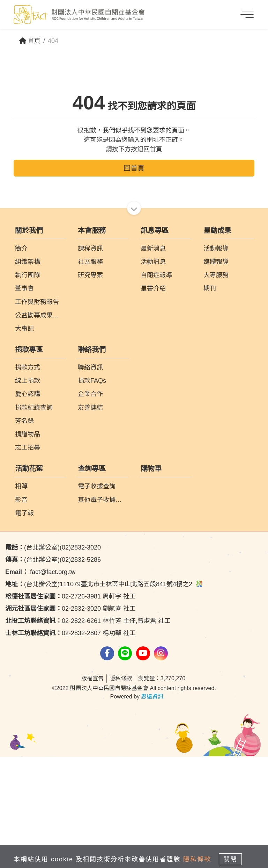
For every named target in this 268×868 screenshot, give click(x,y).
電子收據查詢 (97, 597)
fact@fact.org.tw (40, 683)
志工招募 (28, 559)
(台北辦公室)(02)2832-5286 (53, 671)
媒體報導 (216, 373)
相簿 (21, 597)
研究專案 (90, 386)
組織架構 (28, 373)
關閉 (230, 859)
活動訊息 (153, 373)
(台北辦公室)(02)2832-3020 (53, 659)
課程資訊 (90, 360)
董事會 (24, 400)
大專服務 (216, 386)
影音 (21, 611)
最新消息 (153, 360)
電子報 (24, 624)
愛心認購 (28, 505)
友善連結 (90, 519)
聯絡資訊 (90, 479)
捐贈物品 (28, 545)
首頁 (30, 41)
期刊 (210, 400)
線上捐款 (28, 492)
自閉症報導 (156, 386)
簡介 (21, 360)
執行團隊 (28, 386)
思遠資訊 (152, 808)
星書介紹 (153, 400)
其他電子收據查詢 (103, 611)
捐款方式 (28, 479)
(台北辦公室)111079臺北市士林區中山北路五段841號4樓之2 (104, 695)
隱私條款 (121, 790)
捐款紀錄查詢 (34, 519)
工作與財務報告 (37, 413)
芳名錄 (24, 532)
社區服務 (90, 373)
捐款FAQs (92, 492)
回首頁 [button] (134, 279)
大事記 (24, 440)
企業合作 (90, 505)
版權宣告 (92, 790)
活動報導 (216, 360)
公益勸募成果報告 (40, 426)
